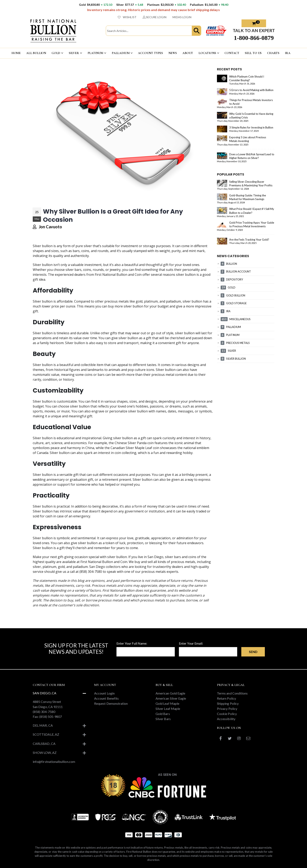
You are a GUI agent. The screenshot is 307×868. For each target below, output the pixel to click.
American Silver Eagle (171, 698)
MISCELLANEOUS (236, 319)
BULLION (229, 264)
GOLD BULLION (233, 295)
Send (253, 652)
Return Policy (226, 698)
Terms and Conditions (232, 693)
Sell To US (253, 53)
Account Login (104, 693)
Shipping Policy (228, 703)
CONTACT (232, 53)
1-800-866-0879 (254, 38)
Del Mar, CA (43, 725)
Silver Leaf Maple (168, 709)
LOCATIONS (207, 53)
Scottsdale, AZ (46, 734)
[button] (197, 31)
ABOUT (188, 53)
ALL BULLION (36, 53)
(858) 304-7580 (44, 712)
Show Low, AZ (45, 753)
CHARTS (273, 53)
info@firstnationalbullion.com (54, 762)
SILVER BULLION (233, 359)
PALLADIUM (121, 53)
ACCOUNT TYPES (150, 53)
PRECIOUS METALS (235, 343)
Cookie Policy (227, 714)
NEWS (173, 53)
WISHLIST (127, 17)
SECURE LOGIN (155, 17)
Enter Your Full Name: (132, 643)
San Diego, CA (45, 693)
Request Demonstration (111, 703)
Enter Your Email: (191, 643)
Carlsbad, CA (44, 744)
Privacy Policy (227, 709)
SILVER (74, 53)
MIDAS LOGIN (182, 17)
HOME (16, 53)
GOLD (56, 53)
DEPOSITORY (232, 279)
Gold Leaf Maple (167, 703)
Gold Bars (163, 714)
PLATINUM (95, 53)
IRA (288, 53)
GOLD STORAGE (234, 303)
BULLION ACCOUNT (236, 271)
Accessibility (226, 719)
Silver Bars (163, 719)
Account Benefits (106, 698)
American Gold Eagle (170, 693)
